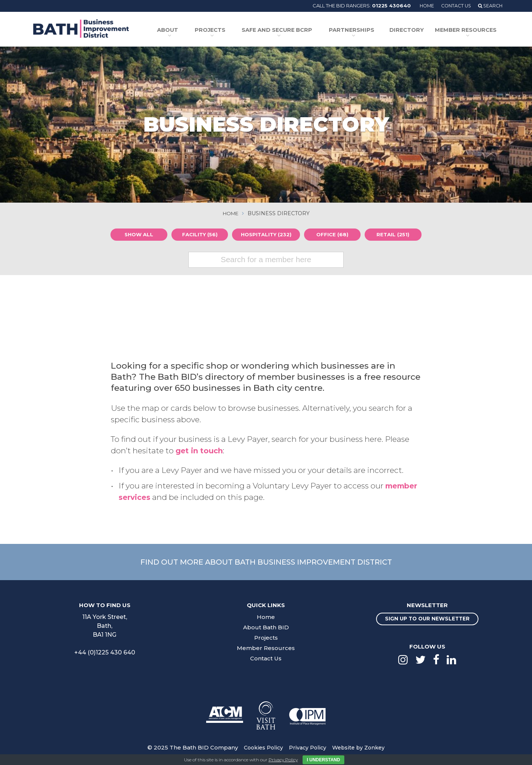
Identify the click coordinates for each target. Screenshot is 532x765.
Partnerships (357, 31)
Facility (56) (198, 234)
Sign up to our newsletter (427, 619)
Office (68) (334, 234)
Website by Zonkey (360, 747)
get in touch (201, 450)
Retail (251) (395, 234)
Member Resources (466, 31)
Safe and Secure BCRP (286, 31)
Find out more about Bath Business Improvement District (266, 561)
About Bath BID (266, 627)
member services (155, 496)
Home (423, 6)
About (181, 31)
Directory (411, 31)
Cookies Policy (261, 747)
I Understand (324, 760)
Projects (221, 31)
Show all (137, 234)
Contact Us (453, 6)
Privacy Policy (307, 747)
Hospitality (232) (266, 234)
